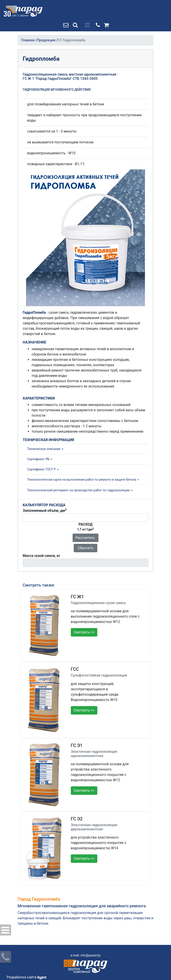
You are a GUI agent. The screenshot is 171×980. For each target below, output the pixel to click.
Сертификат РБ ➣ (40, 459)
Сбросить (85, 548)
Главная (28, 40)
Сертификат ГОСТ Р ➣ (43, 469)
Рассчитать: (85, 538)
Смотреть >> (84, 632)
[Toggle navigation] (87, 25)
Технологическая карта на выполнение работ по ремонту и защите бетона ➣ (83, 480)
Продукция (47, 40)
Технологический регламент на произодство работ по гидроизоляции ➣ (80, 490)
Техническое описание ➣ (46, 449)
